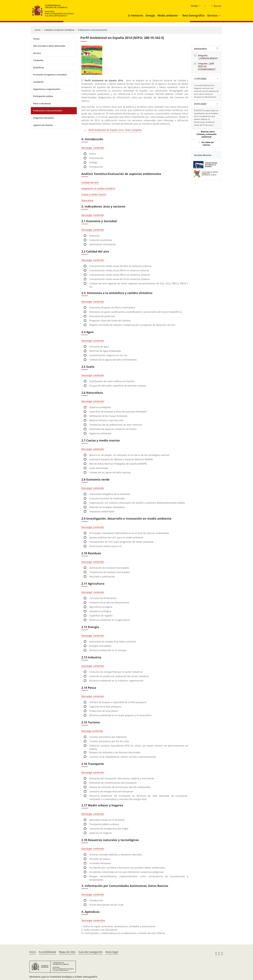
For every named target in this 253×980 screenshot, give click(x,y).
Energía (150, 15)
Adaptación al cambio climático (98, 188)
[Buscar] (215, 6)
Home (38, 30)
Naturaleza (87, 200)
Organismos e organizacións (47, 89)
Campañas (38, 60)
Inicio (33, 952)
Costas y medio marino (94, 194)
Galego (194, 6)
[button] (180, 15)
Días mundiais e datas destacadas (49, 46)
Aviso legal (112, 952)
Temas (36, 39)
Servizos (212, 15)
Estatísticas (38, 67)
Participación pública (43, 96)
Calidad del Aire (90, 182)
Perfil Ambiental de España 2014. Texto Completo (115, 130)
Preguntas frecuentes (43, 118)
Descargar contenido (93, 148)
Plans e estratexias (42, 103)
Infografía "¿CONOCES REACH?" (208, 57)
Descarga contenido (92, 731)
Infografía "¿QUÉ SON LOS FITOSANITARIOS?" (207, 66)
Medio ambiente (168, 15)
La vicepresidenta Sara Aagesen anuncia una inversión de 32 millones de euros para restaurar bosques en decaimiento (206, 91)
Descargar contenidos (93, 920)
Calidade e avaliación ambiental (59, 30)
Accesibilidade (47, 952)
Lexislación (38, 82)
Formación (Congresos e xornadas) (50, 75)
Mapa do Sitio (67, 952)
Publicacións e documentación (93, 30)
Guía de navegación (90, 952)
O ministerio (136, 15)
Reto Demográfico (194, 15)
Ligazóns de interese (43, 125)
